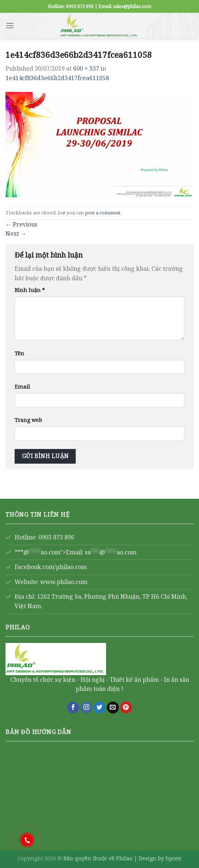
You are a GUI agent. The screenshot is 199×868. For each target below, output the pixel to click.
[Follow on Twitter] (100, 708)
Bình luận (30, 290)
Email (22, 387)
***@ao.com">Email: (76, 552)
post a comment (103, 213)
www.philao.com (64, 582)
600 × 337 (86, 68)
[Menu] (10, 25)
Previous (21, 224)
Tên (19, 353)
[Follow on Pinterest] (126, 708)
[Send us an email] (113, 708)
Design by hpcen (160, 858)
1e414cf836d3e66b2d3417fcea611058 (57, 78)
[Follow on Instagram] (86, 708)
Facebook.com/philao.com (51, 567)
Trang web (28, 420)
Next (16, 233)
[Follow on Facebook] (73, 708)
